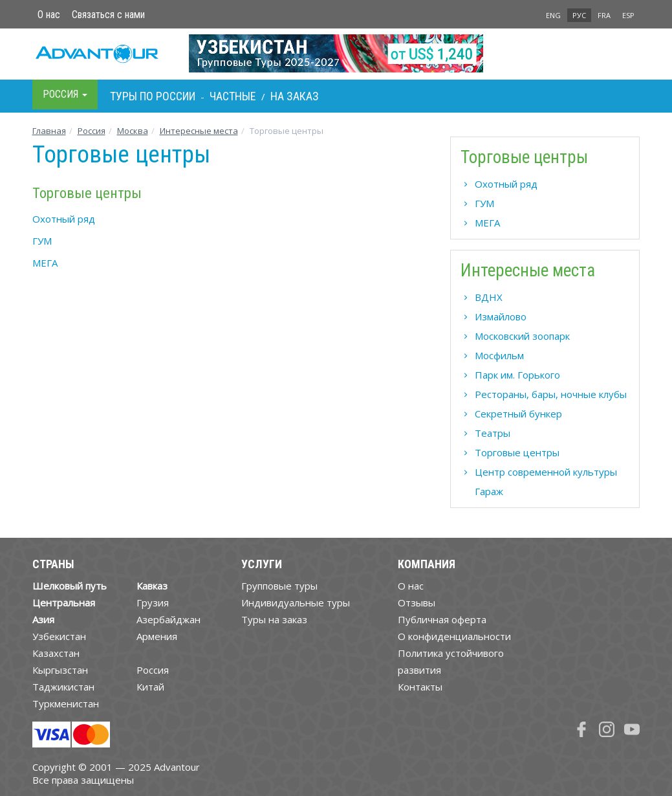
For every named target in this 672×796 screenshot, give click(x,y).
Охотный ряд (64, 219)
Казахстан (56, 653)
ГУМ (42, 241)
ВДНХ (489, 297)
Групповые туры (279, 586)
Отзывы (417, 603)
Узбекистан (59, 636)
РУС (579, 15)
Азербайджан (168, 619)
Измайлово (501, 316)
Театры (493, 433)
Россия (153, 670)
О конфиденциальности (454, 636)
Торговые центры (517, 452)
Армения (157, 636)
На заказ (295, 96)
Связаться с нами (108, 15)
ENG (553, 15)
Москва (133, 131)
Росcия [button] (65, 94)
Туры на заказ (274, 619)
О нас (49, 15)
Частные (233, 96)
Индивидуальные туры (296, 603)
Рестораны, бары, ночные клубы (551, 394)
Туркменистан (66, 703)
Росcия (92, 131)
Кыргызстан (60, 670)
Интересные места (199, 131)
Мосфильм (499, 355)
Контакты (420, 687)
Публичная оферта (442, 619)
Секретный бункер (518, 414)
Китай (150, 687)
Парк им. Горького (517, 375)
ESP (628, 15)
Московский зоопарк (522, 336)
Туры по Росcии (153, 96)
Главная (49, 131)
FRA (604, 15)
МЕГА (45, 263)
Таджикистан (63, 687)
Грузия (153, 603)
